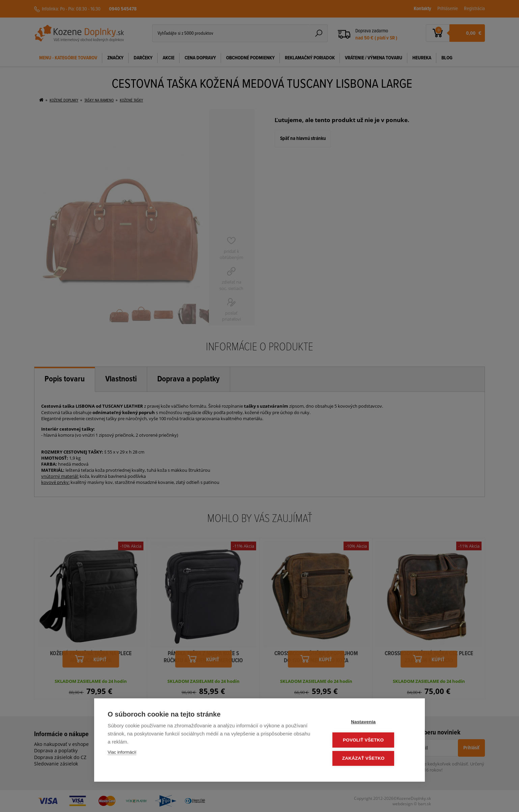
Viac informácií (122, 753)
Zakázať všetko (371, 759)
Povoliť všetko (371, 741)
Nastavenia (371, 723)
